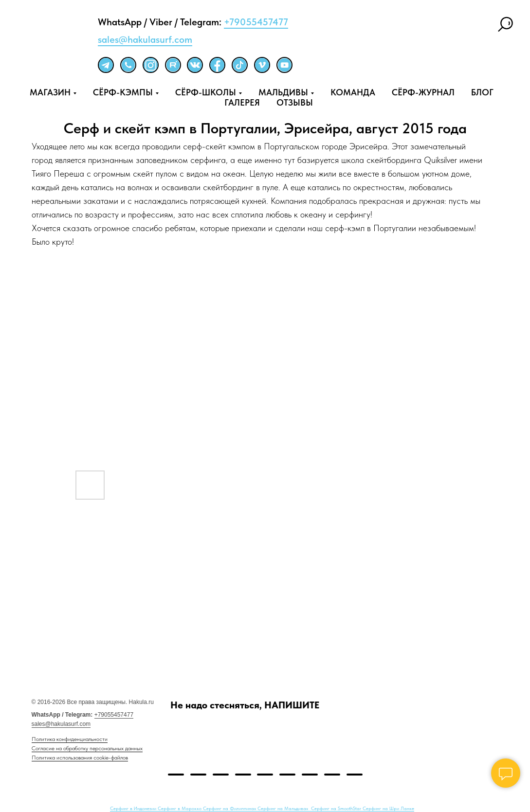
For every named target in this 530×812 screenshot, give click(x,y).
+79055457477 (256, 22)
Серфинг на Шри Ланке (388, 808)
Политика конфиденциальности (70, 739)
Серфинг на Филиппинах (230, 808)
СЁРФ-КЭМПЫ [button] (123, 92)
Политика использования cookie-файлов (80, 758)
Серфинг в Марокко (180, 808)
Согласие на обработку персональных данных (87, 748)
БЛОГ (482, 92)
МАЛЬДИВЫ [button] (283, 92)
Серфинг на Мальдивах (283, 808)
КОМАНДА (353, 92)
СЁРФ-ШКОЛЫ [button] (206, 92)
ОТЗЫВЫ (295, 102)
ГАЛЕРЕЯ (242, 102)
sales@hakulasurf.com (145, 39)
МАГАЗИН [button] (50, 92)
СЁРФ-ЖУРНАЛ (423, 92)
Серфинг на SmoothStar (337, 808)
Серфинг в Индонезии (134, 808)
